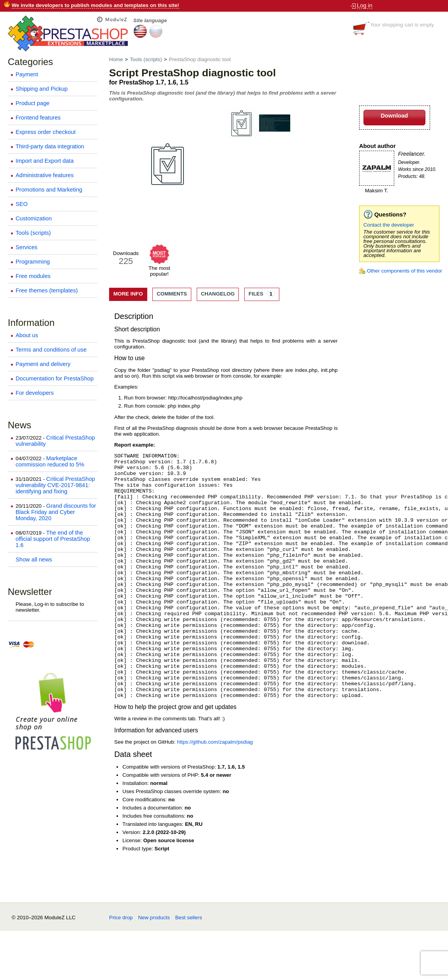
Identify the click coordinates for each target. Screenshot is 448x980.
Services (26, 247)
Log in (365, 5)
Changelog (218, 294)
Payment (27, 74)
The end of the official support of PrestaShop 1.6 (53, 539)
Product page (33, 103)
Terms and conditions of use (51, 350)
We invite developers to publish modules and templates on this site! (95, 5)
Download (394, 116)
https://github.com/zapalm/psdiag (215, 791)
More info (128, 294)
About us (27, 335)
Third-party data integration (50, 146)
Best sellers (189, 967)
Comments (172, 294)
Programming (33, 262)
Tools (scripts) (33, 233)
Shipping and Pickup (42, 89)
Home (117, 59)
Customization (34, 218)
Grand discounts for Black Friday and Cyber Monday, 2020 (56, 512)
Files (262, 294)
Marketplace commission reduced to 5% (50, 461)
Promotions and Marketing (49, 190)
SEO (22, 204)
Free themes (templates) (47, 290)
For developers (35, 393)
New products (154, 967)
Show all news (34, 559)
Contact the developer (389, 225)
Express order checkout (46, 132)
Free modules (33, 276)
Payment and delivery (43, 364)
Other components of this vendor (405, 271)
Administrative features (45, 175)
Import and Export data (45, 161)
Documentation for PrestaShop (55, 378)
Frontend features (38, 118)
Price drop (121, 967)
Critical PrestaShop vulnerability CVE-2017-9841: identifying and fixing (55, 485)
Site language (150, 20)
